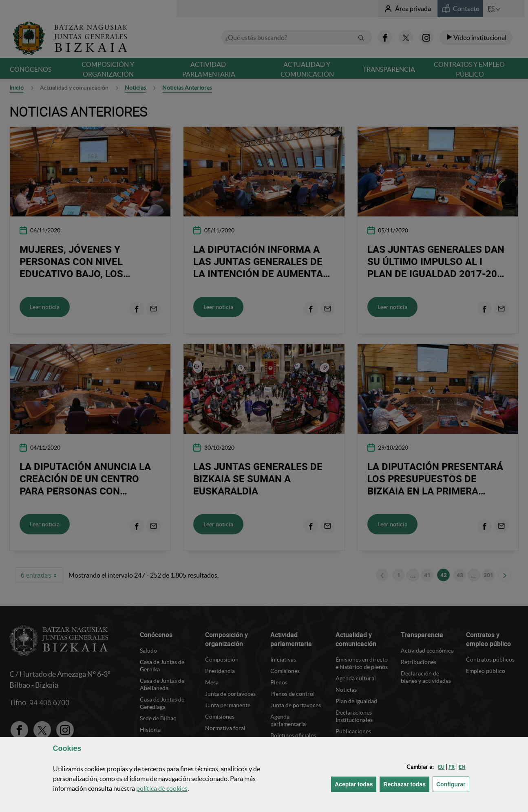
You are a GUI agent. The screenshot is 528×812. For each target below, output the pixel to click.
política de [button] (162, 788)
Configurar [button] (453, 784)
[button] (441, 767)
